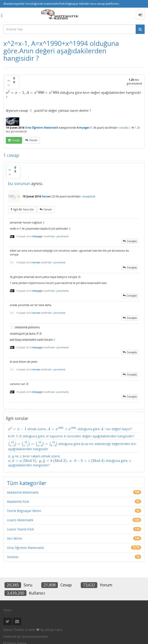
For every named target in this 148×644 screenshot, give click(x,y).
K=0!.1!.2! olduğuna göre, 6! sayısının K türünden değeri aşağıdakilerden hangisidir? (71, 436)
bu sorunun (19, 183)
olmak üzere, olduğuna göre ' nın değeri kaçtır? (70, 429)
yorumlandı (63, 236)
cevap (16, 140)
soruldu (124, 128)
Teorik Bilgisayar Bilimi (24, 511)
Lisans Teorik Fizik (20, 529)
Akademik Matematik (23, 492)
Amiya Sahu (54, 630)
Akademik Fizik (18, 502)
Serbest (13, 557)
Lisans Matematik (20, 520)
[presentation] (32, 93)
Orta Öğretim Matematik (42, 128)
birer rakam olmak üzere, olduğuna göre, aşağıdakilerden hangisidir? (70, 461)
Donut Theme (14, 630)
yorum (33, 140)
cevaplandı (89, 196)
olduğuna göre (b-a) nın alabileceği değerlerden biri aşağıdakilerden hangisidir (72, 446)
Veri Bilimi (15, 538)
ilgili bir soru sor (24, 209)
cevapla (132, 241)
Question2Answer (35, 636)
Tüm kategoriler (27, 483)
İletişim (8, 610)
